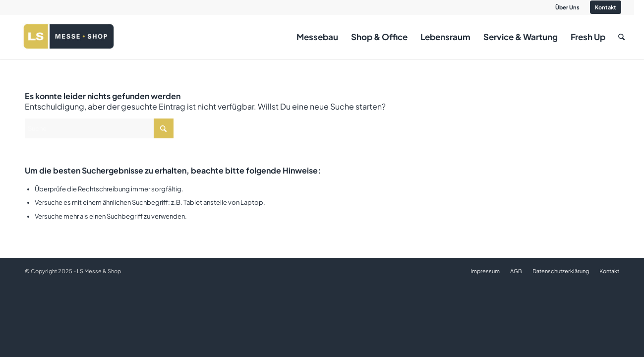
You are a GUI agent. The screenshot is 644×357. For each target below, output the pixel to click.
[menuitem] (568, 7)
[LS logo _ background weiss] (69, 37)
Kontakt (606, 7)
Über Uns (567, 7)
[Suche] (621, 37)
